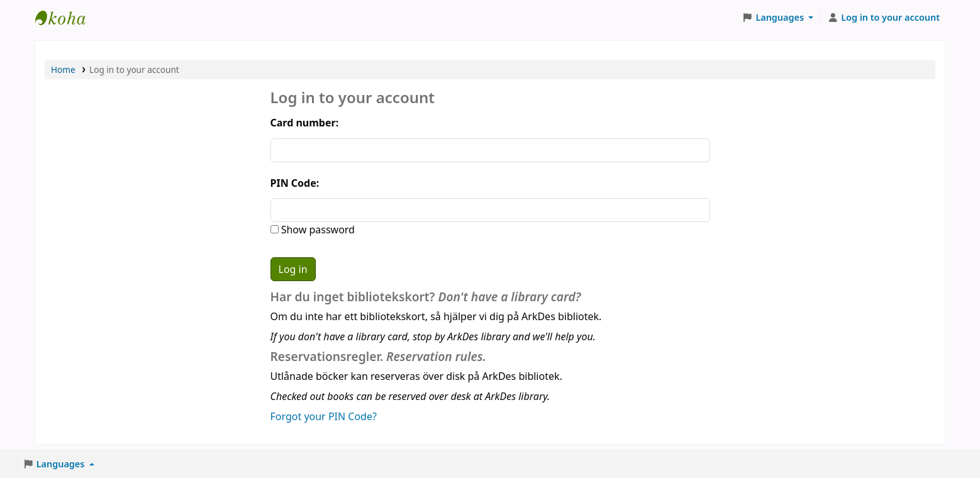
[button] (778, 18)
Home (63, 69)
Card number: (305, 123)
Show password (317, 230)
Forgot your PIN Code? (324, 416)
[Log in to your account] (883, 18)
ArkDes (67, 18)
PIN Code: (295, 183)
